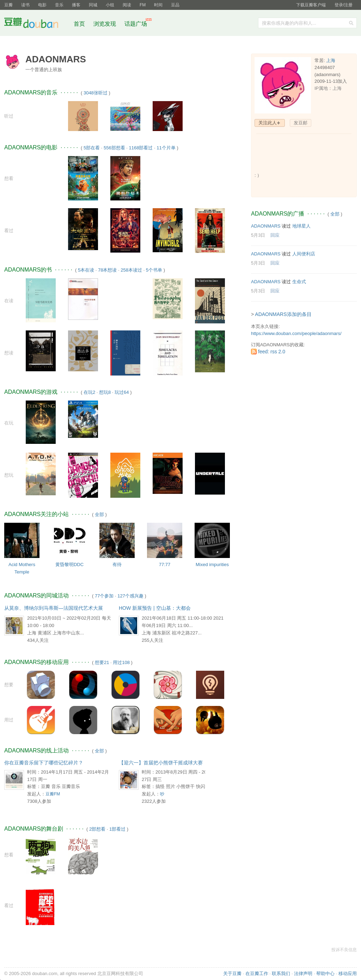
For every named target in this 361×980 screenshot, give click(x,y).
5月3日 (258, 235)
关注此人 (268, 123)
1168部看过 (141, 148)
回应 (275, 235)
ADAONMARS (266, 226)
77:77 (165, 565)
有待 (117, 565)
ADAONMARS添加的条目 (283, 314)
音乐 (59, 5)
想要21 (102, 662)
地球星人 (301, 226)
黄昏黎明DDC (69, 565)
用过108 (121, 662)
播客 (76, 5)
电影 (42, 5)
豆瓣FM (53, 794)
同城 (93, 5)
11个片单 (166, 148)
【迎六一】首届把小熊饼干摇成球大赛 (161, 763)
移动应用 (348, 973)
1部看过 (117, 829)
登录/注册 (344, 5)
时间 (158, 5)
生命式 (299, 282)
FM (143, 5)
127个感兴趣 (130, 596)
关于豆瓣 (232, 973)
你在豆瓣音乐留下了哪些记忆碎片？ (44, 763)
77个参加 (104, 596)
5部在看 (92, 148)
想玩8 (105, 392)
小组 (110, 5)
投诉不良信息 (344, 950)
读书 (25, 5)
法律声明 (303, 973)
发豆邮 (301, 123)
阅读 (127, 5)
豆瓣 (8, 5)
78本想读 (107, 270)
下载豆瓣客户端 (311, 5)
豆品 (175, 5)
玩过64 (122, 392)
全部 (99, 514)
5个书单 (154, 270)
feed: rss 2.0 (272, 352)
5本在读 (86, 270)
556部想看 (114, 148)
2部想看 (97, 829)
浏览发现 (105, 24)
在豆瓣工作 (257, 973)
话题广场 (136, 24)
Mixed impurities (212, 565)
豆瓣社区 (37, 24)
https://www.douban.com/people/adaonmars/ (296, 333)
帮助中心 (325, 973)
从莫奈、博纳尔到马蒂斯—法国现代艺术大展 (54, 608)
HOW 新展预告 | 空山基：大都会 (155, 608)
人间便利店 (304, 254)
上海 (331, 60)
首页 (79, 24)
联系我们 (281, 973)
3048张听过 (96, 93)
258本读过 (131, 270)
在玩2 (89, 392)
